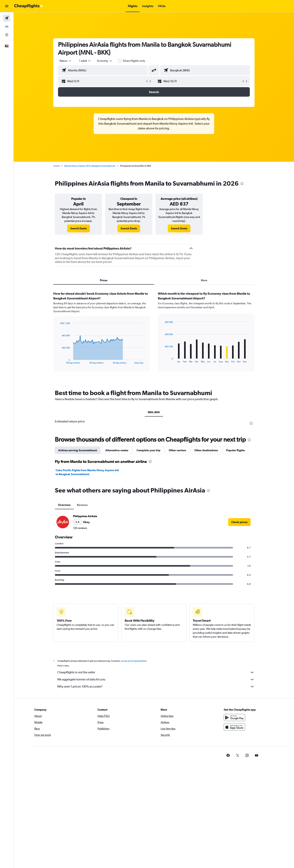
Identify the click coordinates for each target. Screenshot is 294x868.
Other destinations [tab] (206, 450)
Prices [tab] (104, 280)
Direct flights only (134, 61)
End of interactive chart (58, 361)
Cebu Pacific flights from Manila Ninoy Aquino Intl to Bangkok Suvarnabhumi (87, 472)
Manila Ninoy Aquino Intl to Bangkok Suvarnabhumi (90, 166)
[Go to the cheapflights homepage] (29, 6)
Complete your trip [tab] (148, 450)
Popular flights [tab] (235, 450)
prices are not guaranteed (134, 661)
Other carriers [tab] (177, 450)
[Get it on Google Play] (234, 718)
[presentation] (242, 184)
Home (56, 166)
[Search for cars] (7, 26)
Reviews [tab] (82, 505)
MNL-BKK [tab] (154, 412)
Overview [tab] (64, 505)
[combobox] (66, 61)
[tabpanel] (154, 335)
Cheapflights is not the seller (156, 672)
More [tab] (204, 280)
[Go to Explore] (7, 35)
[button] (7, 6)
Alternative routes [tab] (117, 450)
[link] (78, 228)
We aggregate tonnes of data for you (156, 679)
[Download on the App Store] (234, 727)
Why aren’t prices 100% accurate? (156, 687)
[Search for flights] (7, 18)
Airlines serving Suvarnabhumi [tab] (78, 450)
